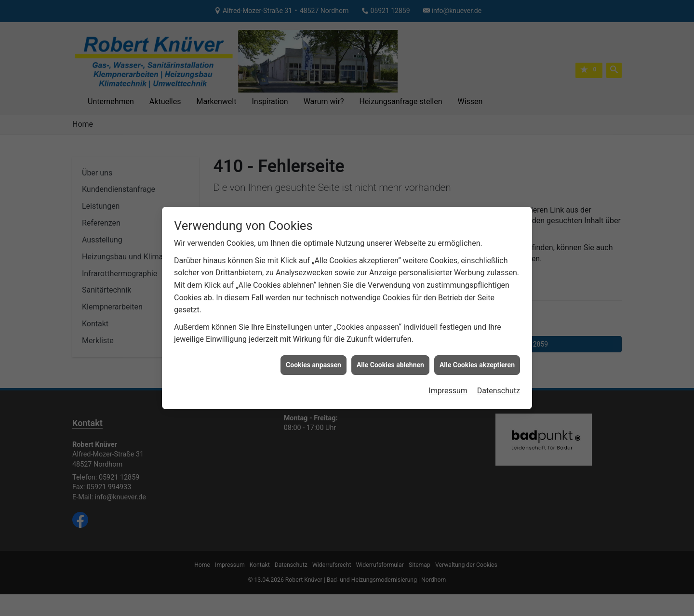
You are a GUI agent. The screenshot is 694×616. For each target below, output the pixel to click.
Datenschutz (499, 378)
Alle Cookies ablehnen (390, 351)
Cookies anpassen (314, 351)
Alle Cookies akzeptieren (477, 351)
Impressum (448, 378)
